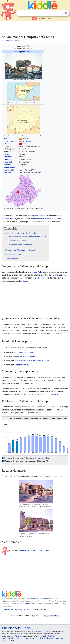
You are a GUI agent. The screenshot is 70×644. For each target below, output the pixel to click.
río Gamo (54, 275)
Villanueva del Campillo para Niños (16, 610)
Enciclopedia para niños (10, 40)
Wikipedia (18, 636)
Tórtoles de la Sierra (40, 361)
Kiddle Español (7, 638)
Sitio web (7, 173)
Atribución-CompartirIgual (21, 604)
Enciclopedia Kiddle (42, 598)
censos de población (36, 458)
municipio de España (23, 52)
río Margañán (54, 394)
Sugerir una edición (52, 616)
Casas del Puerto (28, 356)
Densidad (8, 162)
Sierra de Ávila (36, 272)
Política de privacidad (46, 638)
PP (33, 170)
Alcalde (6, 170)
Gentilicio (7, 165)
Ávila (24, 144)
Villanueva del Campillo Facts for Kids (33, 550)
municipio (32, 216)
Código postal (9, 167)
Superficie (8, 157)
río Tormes (41, 278)
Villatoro (16, 356)
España (25, 139)
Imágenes (42, 19)
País (5, 139)
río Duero (24, 281)
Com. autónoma (10, 141)
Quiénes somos (29, 638)
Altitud (7, 154)
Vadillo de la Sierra (26, 352)
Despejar (61, 13)
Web (35, 19)
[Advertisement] (35, 27)
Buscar (66, 13)
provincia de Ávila (9, 219)
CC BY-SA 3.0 (38, 632)
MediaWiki (51, 636)
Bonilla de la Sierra (23, 361)
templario (35, 534)
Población (8, 159)
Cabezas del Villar (22, 365)
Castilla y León (28, 141)
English (50, 19)
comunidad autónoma (44, 219)
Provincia (8, 144)
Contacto (59, 638)
